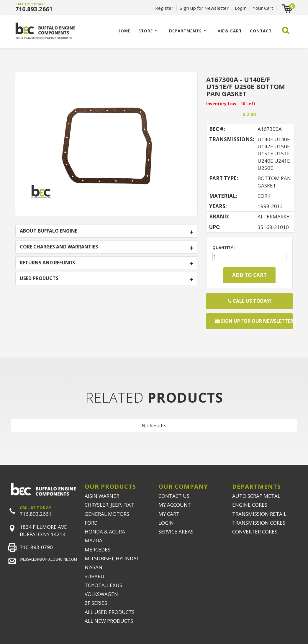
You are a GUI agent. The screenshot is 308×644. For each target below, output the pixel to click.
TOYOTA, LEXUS (103, 585)
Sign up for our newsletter (254, 321)
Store (146, 31)
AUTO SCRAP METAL (256, 496)
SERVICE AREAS (176, 532)
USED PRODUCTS (39, 279)
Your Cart (263, 8)
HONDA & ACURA (105, 532)
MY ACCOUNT (175, 505)
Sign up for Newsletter (204, 8)
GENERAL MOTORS (107, 514)
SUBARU (95, 576)
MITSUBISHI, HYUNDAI (111, 558)
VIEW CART (230, 31)
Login (241, 8)
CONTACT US (174, 496)
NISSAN (94, 567)
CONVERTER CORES (255, 532)
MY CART (169, 514)
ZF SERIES (96, 603)
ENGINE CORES (250, 505)
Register (164, 8)
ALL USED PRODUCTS (110, 612)
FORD (91, 523)
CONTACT (261, 31)
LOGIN (166, 523)
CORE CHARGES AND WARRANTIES (59, 247)
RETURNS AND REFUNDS (47, 263)
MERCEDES (98, 550)
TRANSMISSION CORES (259, 523)
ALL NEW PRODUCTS (109, 621)
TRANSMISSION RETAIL (259, 514)
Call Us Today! (249, 301)
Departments (185, 31)
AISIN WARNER (102, 496)
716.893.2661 (34, 9)
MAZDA (94, 540)
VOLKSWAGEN (101, 594)
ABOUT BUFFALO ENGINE (49, 231)
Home (124, 31)
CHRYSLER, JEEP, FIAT (109, 505)
